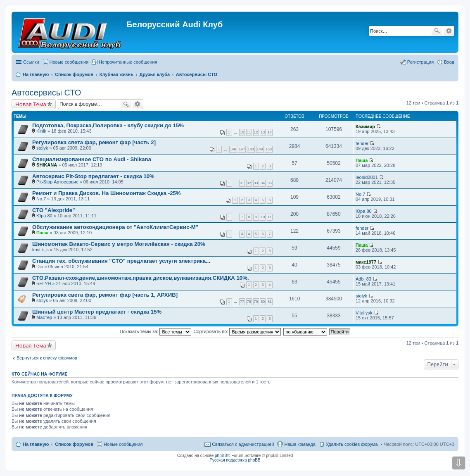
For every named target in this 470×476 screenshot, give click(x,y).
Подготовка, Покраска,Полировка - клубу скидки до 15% (108, 125)
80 (263, 302)
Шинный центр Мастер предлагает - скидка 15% (97, 312)
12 (256, 132)
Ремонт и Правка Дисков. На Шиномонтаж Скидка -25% (107, 193)
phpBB (221, 456)
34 (263, 183)
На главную (36, 444)
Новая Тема (31, 104)
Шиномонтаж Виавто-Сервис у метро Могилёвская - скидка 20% (119, 244)
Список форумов (74, 444)
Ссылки (31, 62)
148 (251, 149)
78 (249, 302)
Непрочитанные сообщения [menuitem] (128, 62)
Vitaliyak (364, 313)
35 (270, 183)
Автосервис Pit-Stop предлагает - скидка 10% (93, 176)
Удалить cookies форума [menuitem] (352, 444)
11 (249, 132)
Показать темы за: (156, 331)
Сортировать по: (237, 331)
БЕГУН (44, 283)
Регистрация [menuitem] (420, 62)
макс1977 (366, 262)
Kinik (41, 131)
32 (249, 183)
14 (270, 132)
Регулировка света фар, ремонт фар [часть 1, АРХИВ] (105, 295)
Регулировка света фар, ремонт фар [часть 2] (94, 142)
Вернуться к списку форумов (47, 358)
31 (242, 183)
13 (263, 132)
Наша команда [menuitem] (300, 444)
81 (270, 302)
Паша (362, 160)
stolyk (42, 148)
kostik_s (40, 250)
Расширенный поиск (449, 31)
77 (242, 302)
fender (362, 143)
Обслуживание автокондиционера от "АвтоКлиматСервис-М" (115, 227)
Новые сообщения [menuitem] (69, 62)
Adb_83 (363, 279)
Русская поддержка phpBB (235, 460)
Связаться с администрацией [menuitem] (243, 444)
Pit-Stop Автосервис (57, 182)
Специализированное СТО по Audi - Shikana (92, 159)
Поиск (437, 31)
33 (256, 183)
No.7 (41, 199)
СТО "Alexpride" (53, 210)
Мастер (44, 317)
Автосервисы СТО (46, 93)
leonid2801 (367, 177)
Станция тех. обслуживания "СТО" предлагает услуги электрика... (121, 261)
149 (260, 149)
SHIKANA (47, 165)
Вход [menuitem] (449, 62)
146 (233, 149)
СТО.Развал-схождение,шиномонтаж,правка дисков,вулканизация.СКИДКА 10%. (141, 278)
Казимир (365, 126)
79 (256, 302)
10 (242, 132)
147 (242, 149)
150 (269, 149)
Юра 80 (44, 216)
